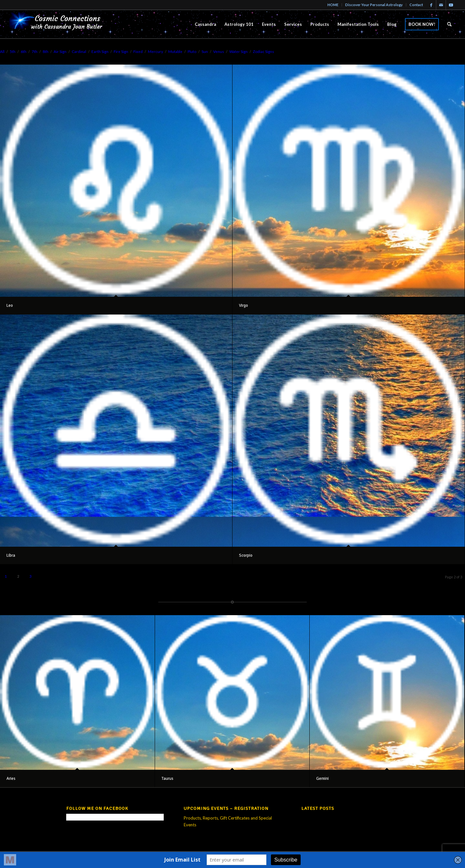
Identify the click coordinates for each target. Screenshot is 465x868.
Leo (10, 305)
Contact (416, 5)
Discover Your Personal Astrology (374, 5)
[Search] (449, 24)
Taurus (167, 779)
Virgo (243, 305)
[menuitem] (333, 5)
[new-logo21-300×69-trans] (58, 24)
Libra (11, 555)
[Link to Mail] (441, 5)
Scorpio (246, 555)
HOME (333, 5)
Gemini (322, 779)
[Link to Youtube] (451, 5)
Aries (11, 779)
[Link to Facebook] (431, 5)
